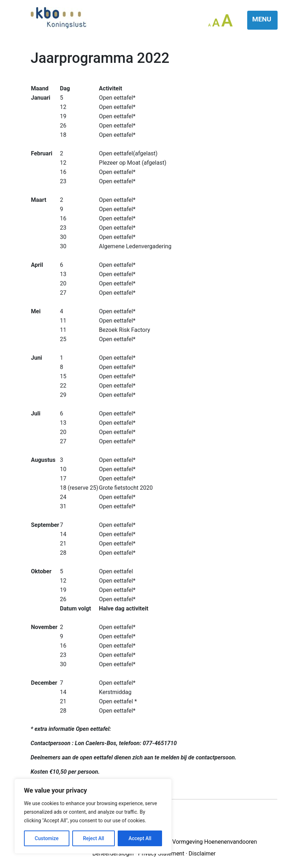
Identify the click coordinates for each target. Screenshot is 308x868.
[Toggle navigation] (262, 20)
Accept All (140, 838)
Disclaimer (202, 854)
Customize (47, 838)
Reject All (94, 838)
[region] (93, 816)
